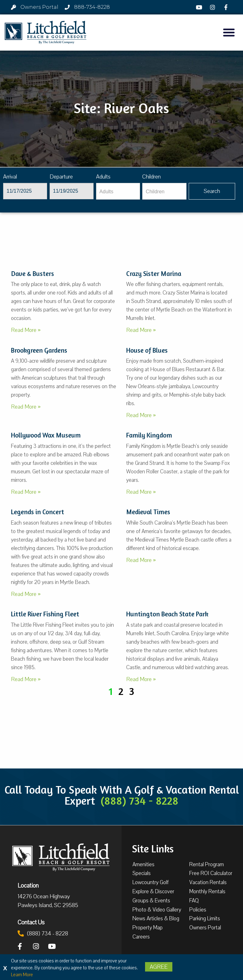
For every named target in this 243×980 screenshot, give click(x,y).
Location (28, 885)
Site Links (153, 848)
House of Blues (147, 350)
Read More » (26, 330)
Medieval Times (148, 512)
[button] (229, 32)
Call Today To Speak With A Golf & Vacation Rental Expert (122, 795)
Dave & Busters (32, 274)
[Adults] (118, 191)
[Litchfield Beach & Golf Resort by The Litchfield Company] (46, 33)
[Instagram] (213, 7)
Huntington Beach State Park (167, 614)
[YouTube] (200, 7)
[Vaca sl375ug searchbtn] (212, 191)
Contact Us (31, 922)
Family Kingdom (149, 435)
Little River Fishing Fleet (45, 614)
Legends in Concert (38, 512)
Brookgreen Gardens (39, 350)
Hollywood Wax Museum (46, 435)
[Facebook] (227, 7)
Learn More (22, 975)
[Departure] (72, 191)
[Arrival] (25, 191)
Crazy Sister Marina (154, 274)
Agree (159, 967)
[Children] (164, 191)
